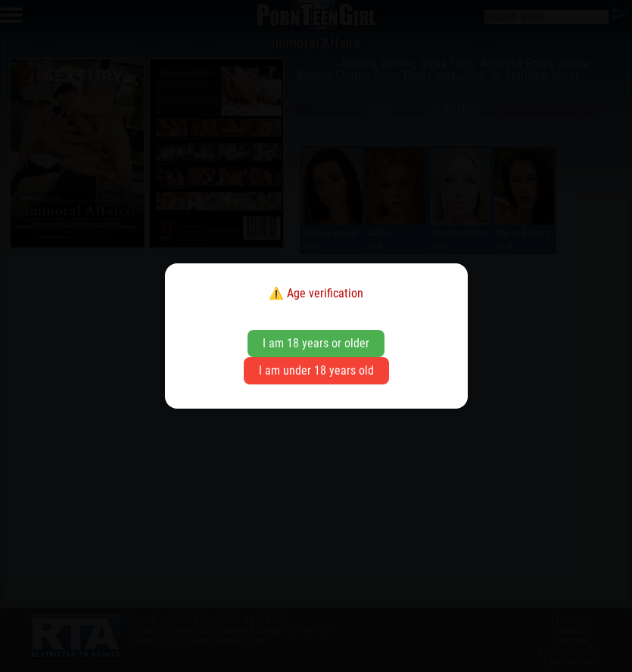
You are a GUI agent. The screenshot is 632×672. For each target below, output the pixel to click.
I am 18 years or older (316, 343)
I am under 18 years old (316, 370)
